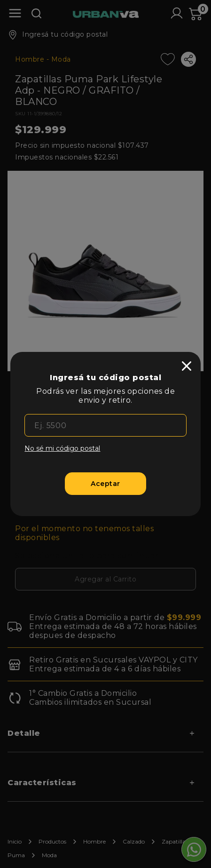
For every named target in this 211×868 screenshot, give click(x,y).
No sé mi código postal (62, 448)
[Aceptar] (105, 484)
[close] (187, 366)
